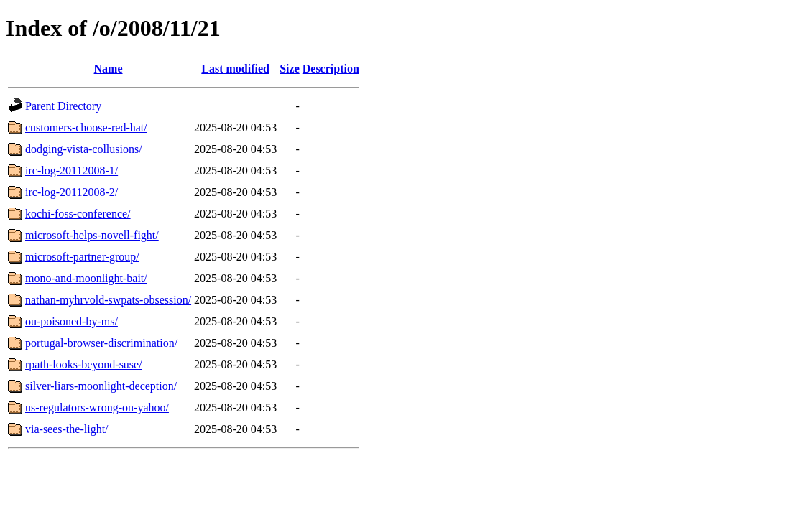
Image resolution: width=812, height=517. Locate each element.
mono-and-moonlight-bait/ (86, 278)
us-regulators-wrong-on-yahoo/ (97, 407)
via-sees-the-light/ (67, 429)
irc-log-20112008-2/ (71, 192)
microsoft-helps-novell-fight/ (92, 235)
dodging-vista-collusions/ (84, 149)
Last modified (235, 69)
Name (109, 69)
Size (290, 69)
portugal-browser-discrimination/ (101, 343)
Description (331, 69)
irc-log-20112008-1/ (71, 171)
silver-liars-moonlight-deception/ (101, 386)
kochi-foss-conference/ (78, 214)
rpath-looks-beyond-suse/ (84, 364)
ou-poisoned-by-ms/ (71, 321)
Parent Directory (63, 106)
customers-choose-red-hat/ (86, 127)
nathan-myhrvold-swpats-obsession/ (108, 300)
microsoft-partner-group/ (82, 257)
